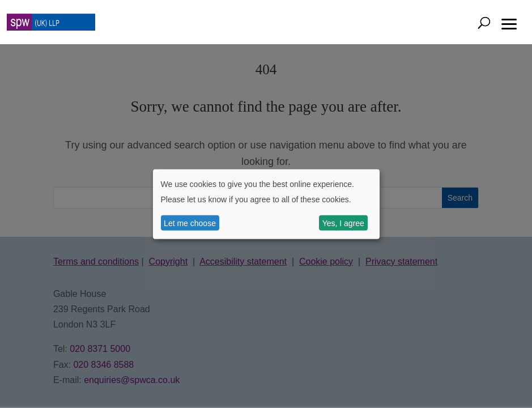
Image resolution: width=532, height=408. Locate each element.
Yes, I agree (343, 223)
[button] (509, 23)
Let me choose (190, 223)
